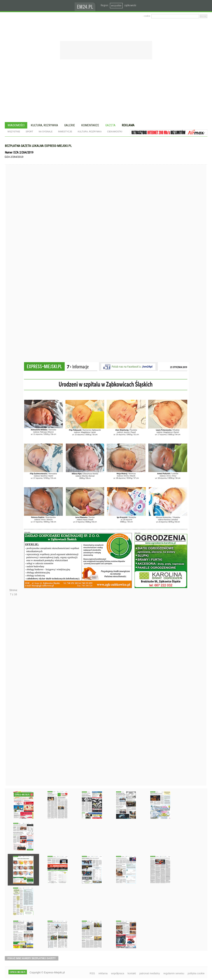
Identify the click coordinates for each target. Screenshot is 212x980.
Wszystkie (14, 132)
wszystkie (116, 6)
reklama (103, 973)
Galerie (70, 125)
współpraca (118, 973)
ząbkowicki (130, 5)
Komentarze (90, 125)
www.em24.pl (86, 6)
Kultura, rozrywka (44, 125)
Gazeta (110, 125)
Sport (29, 132)
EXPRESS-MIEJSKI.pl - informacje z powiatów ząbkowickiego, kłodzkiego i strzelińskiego (40, 6)
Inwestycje (65, 132)
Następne (14, 692)
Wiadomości (16, 125)
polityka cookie (196, 973)
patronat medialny (150, 973)
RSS (92, 973)
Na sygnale (46, 132)
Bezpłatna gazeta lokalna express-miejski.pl (38, 146)
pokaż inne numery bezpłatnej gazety (32, 958)
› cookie (147, 16)
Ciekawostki (115, 132)
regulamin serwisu (174, 973)
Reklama (128, 125)
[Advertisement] (106, 91)
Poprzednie (14, 270)
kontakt (132, 973)
